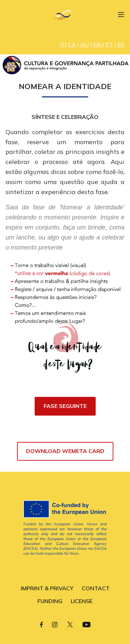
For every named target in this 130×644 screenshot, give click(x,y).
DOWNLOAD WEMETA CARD (65, 451)
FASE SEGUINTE (65, 406)
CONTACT (96, 588)
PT (109, 44)
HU (85, 44)
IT (62, 44)
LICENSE (82, 601)
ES (121, 44)
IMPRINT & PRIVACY (47, 588)
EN (97, 44)
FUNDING (50, 601)
